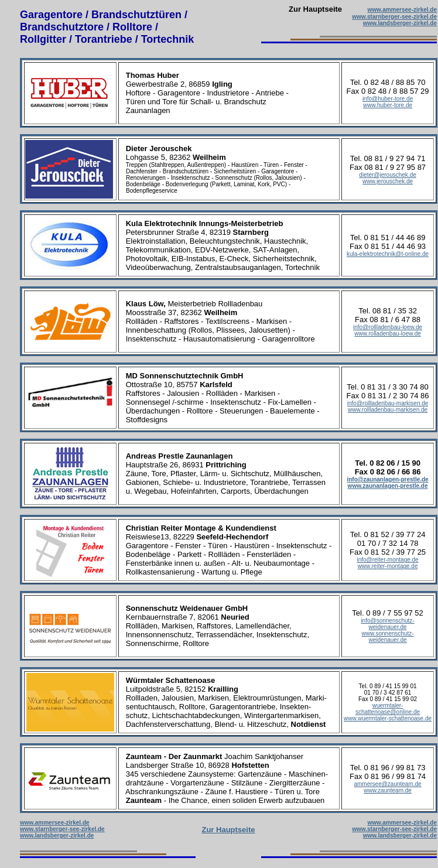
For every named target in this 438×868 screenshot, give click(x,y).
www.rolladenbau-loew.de (387, 334)
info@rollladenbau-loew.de (388, 327)
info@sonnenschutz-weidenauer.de (387, 624)
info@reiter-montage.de (387, 560)
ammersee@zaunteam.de (387, 784)
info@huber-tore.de (388, 99)
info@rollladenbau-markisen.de (388, 403)
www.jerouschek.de (388, 181)
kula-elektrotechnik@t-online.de (388, 254)
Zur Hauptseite (228, 830)
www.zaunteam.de (388, 790)
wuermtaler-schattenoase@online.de (388, 709)
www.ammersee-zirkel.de (402, 10)
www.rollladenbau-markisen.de (388, 410)
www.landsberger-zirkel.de (400, 23)
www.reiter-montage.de (388, 566)
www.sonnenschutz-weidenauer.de (388, 637)
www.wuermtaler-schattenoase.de (388, 718)
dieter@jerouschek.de (387, 175)
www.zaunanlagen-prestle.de (388, 486)
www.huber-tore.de (388, 105)
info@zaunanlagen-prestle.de (387, 479)
